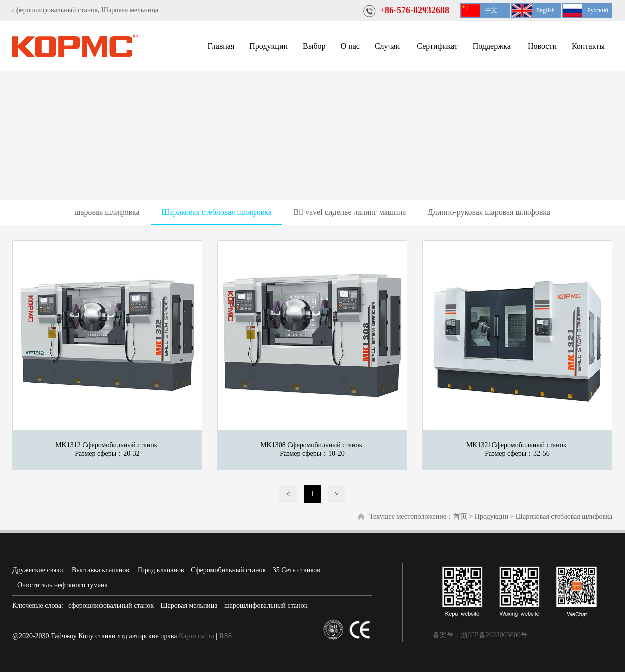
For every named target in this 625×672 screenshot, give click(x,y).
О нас (350, 46)
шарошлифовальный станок (266, 606)
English (546, 10)
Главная (221, 46)
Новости (542, 46)
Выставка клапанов (102, 570)
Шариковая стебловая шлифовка (217, 212)
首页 (460, 517)
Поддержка (493, 46)
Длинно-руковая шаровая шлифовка (489, 212)
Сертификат (437, 46)
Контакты (588, 46)
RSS (226, 636)
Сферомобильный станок (228, 570)
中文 (491, 10)
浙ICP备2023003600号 (494, 635)
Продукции (269, 46)
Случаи (388, 46)
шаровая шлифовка (107, 212)
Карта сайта (197, 636)
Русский (598, 10)
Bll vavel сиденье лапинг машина (350, 212)
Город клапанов (161, 570)
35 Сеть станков (297, 570)
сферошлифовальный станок (111, 606)
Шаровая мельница (189, 606)
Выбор (314, 46)
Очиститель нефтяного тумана (63, 585)
